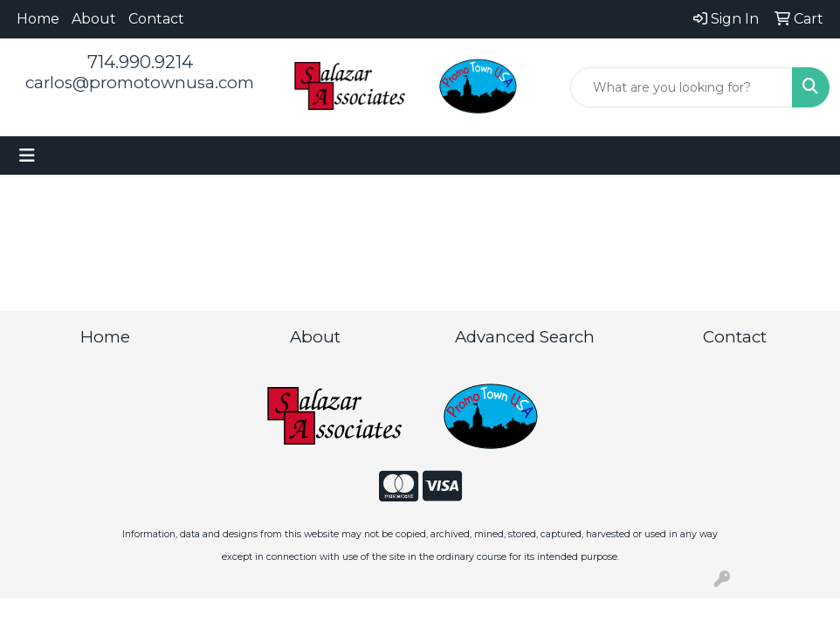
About (94, 19)
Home (38, 19)
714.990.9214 (140, 62)
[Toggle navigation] (27, 156)
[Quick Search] (682, 87)
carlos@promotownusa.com (140, 83)
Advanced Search (525, 337)
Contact (156, 19)
